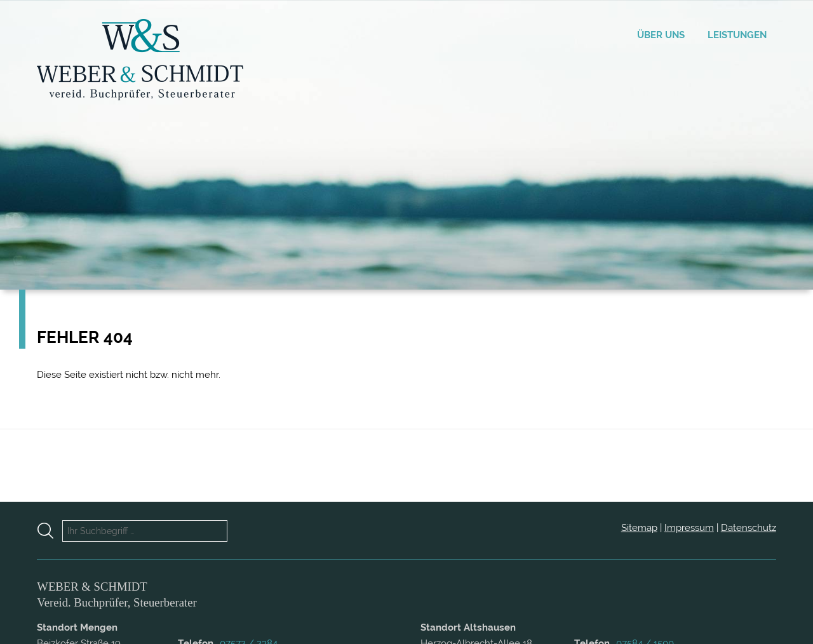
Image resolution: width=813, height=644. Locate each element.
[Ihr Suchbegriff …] (145, 531)
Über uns (661, 35)
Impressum (689, 528)
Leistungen (737, 35)
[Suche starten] (50, 531)
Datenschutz (749, 528)
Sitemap (639, 528)
